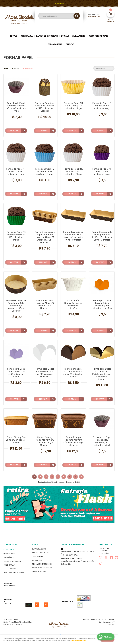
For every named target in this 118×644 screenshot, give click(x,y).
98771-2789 (72, 555)
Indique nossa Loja (12, 561)
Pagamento (37, 560)
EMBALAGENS (79, 36)
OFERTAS (70, 44)
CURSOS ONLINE (55, 44)
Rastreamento (39, 549)
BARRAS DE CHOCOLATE (47, 36)
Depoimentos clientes (14, 572)
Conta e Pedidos (92, 17)
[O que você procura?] (77, 16)
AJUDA (35, 545)
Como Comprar (39, 556)
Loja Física (9, 557)
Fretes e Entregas (41, 553)
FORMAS (65, 36)
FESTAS (14, 36)
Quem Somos (9, 554)
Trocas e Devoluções (42, 564)
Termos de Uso (39, 572)
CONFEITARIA (27, 36)
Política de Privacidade (43, 568)
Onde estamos (10, 565)
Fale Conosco (10, 569)
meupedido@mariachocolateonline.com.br (78, 551)
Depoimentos (59, 3)
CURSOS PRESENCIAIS (98, 36)
